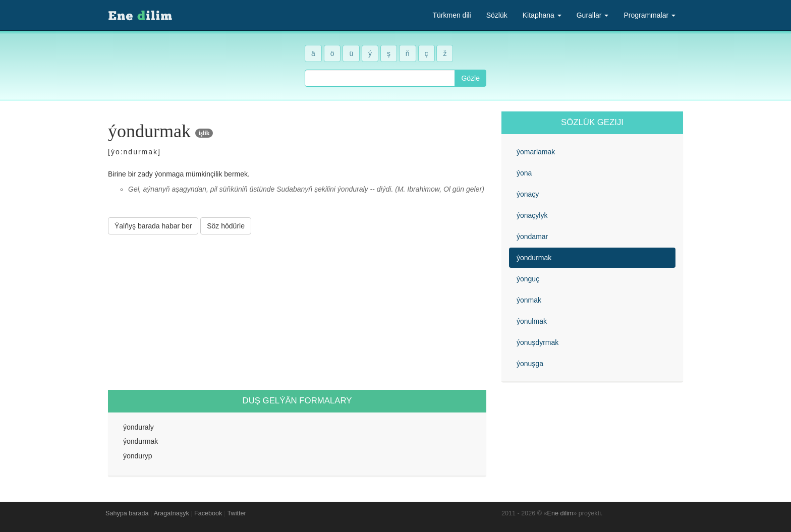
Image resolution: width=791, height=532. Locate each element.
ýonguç (528, 279)
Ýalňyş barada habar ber (153, 226)
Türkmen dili (451, 15)
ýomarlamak (536, 152)
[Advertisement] (297, 312)
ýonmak (529, 300)
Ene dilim (560, 513)
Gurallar (593, 15)
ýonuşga (530, 364)
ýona (524, 173)
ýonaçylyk (532, 215)
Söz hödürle (226, 226)
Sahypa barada (127, 513)
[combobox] (380, 78)
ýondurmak (534, 258)
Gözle (470, 78)
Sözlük (497, 15)
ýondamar (532, 237)
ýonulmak (532, 321)
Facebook (208, 513)
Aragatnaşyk (172, 513)
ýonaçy (528, 194)
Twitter (237, 513)
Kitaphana (542, 15)
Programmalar (649, 15)
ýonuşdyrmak (538, 342)
